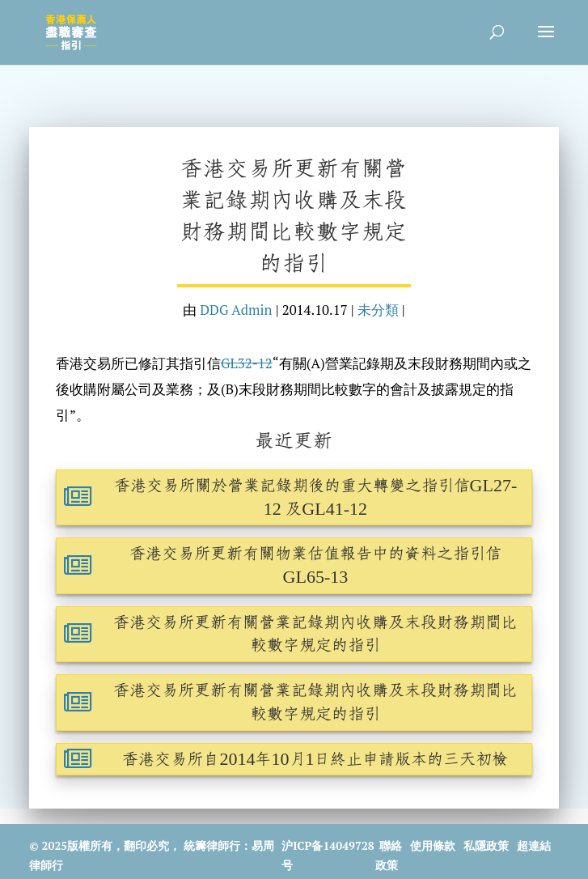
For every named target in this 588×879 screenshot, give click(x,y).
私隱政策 (486, 845)
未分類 (378, 310)
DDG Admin (236, 310)
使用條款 (433, 845)
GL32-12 (247, 363)
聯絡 (391, 845)
